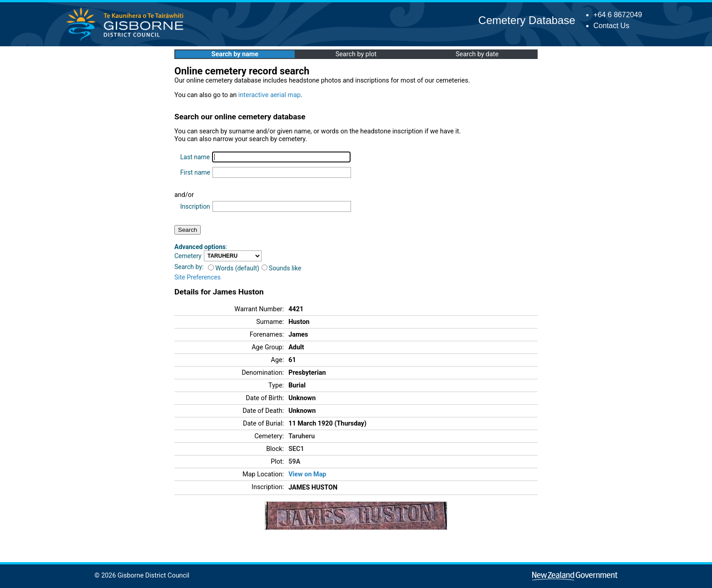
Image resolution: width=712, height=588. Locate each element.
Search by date (477, 54)
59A (294, 462)
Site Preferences (198, 277)
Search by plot (356, 54)
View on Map (307, 474)
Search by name (235, 54)
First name (195, 172)
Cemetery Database (527, 20)
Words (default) (234, 268)
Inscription (195, 206)
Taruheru (302, 436)
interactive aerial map (269, 95)
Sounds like (282, 268)
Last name (195, 157)
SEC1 (296, 449)
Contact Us (611, 26)
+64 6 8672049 (618, 15)
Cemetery (188, 256)
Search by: (189, 267)
